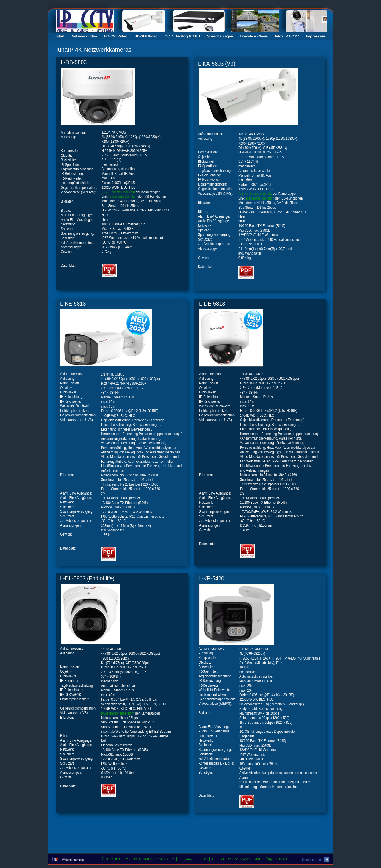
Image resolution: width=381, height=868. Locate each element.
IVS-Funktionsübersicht (256, 194)
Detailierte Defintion (260, 198)
